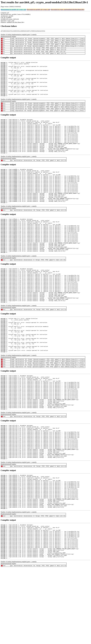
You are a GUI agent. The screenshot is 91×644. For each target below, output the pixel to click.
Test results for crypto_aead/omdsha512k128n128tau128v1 (67, 10)
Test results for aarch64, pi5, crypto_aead (38, 10)
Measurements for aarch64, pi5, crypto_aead (13, 10)
